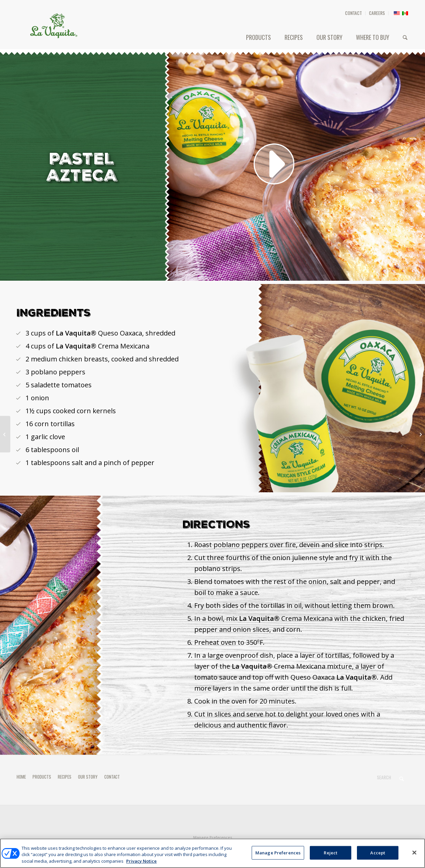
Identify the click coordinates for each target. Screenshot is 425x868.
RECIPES (65, 777)
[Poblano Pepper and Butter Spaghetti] (5, 434)
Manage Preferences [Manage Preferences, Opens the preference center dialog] (278, 855)
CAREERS (377, 13)
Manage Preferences (213, 837)
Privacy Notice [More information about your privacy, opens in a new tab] (141, 864)
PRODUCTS (42, 777)
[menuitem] (354, 13)
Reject (331, 855)
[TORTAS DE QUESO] (420, 434)
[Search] (405, 37)
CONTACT (353, 13)
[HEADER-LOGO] (54, 26)
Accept (378, 855)
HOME (21, 777)
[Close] (414, 855)
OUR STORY (88, 777)
